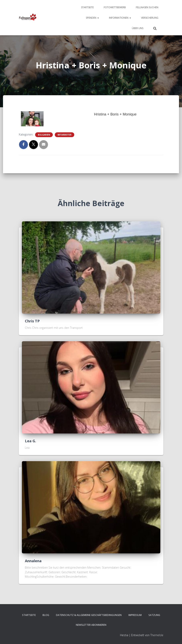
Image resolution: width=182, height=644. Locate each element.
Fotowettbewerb (115, 7)
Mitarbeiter (65, 135)
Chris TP (32, 321)
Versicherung (150, 18)
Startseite (87, 7)
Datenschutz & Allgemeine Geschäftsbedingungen (89, 615)
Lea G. (31, 441)
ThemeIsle (157, 635)
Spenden (92, 18)
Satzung (154, 615)
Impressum (135, 615)
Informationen (120, 18)
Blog (46, 615)
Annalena (33, 561)
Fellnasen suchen (147, 7)
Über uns (138, 28)
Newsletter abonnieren (91, 625)
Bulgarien (44, 135)
